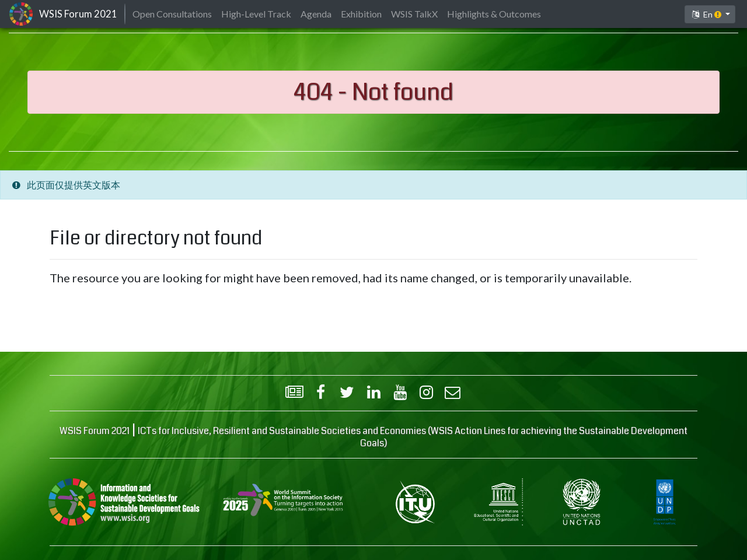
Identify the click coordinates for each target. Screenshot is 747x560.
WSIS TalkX (414, 14)
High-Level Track (256, 14)
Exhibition (361, 14)
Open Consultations (172, 14)
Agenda (316, 14)
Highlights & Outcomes (494, 14)
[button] (710, 14)
